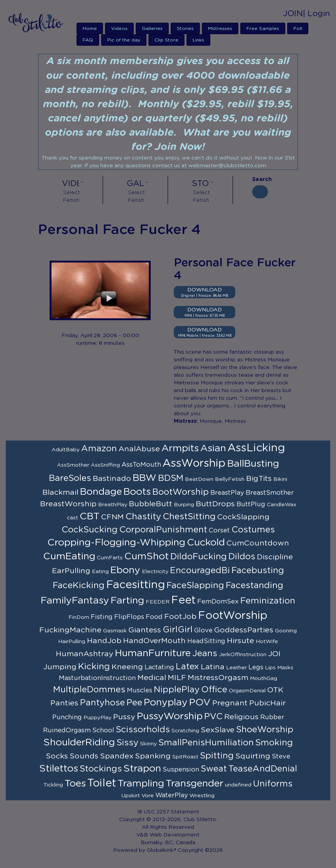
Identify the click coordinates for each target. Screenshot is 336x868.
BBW (145, 478)
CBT (90, 516)
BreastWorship (68, 504)
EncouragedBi (200, 570)
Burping (184, 505)
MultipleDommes (89, 690)
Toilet (102, 783)
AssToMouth (141, 465)
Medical (152, 678)
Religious (241, 717)
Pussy (124, 717)
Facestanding (254, 585)
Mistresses (220, 28)
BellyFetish (230, 479)
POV (200, 703)
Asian (213, 448)
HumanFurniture (153, 653)
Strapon (142, 769)
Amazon (99, 449)
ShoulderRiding (79, 742)
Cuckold (206, 543)
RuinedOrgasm (67, 730)
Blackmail (60, 492)
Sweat (214, 769)
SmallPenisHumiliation (206, 743)
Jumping (60, 667)
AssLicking (256, 448)
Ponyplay (166, 703)
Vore (148, 796)
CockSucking (90, 530)
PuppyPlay (97, 718)
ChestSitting (189, 517)
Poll (298, 28)
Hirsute (240, 641)
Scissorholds (143, 730)
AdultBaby (66, 450)
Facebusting (258, 570)
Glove (203, 630)
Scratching (185, 731)
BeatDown (199, 479)
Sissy (127, 743)
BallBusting (253, 464)
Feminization (268, 601)
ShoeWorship (265, 730)
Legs (256, 667)
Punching (67, 717)
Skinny (148, 744)
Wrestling (202, 796)
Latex (187, 667)
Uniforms (273, 784)
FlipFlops (129, 617)
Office (214, 690)
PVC (213, 717)
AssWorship (194, 464)
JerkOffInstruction (243, 655)
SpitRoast (185, 757)
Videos (119, 28)
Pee (134, 703)
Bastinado (112, 479)
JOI (274, 654)
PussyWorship (170, 716)
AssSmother (73, 465)
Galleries (152, 28)
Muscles (140, 690)
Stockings (101, 769)
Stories (185, 28)
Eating (100, 572)
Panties (64, 703)
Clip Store (166, 40)
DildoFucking (199, 557)
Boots (137, 492)
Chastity (143, 517)
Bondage (101, 492)
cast (72, 518)
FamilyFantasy (75, 601)
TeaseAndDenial (263, 769)
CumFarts (110, 558)
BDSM (171, 478)
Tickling (53, 785)
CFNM (112, 517)
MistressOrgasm (218, 678)
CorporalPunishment (163, 530)
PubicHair (267, 703)
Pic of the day (124, 40)
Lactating (159, 667)
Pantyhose (102, 703)
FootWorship (233, 616)
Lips (270, 668)
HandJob (104, 641)
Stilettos (59, 769)
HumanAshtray (85, 654)
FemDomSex (218, 602)
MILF (177, 678)
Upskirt (131, 796)
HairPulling (72, 642)
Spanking (153, 756)
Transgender (195, 784)
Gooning (286, 631)
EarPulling (71, 571)
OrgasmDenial (247, 691)
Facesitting (136, 585)
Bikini (280, 479)
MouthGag (264, 678)
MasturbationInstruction (97, 678)
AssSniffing (105, 465)
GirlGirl (178, 630)
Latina (213, 667)
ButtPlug (251, 504)
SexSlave (218, 730)
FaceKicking (79, 585)
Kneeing (127, 667)
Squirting (253, 756)
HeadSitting (206, 641)
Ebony (125, 570)
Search (260, 180)
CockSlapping (243, 517)
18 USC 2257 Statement (168, 812)
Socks (57, 756)
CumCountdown (258, 543)
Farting (127, 601)
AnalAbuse (139, 449)
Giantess (145, 630)
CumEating (69, 556)
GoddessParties (244, 630)
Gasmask (115, 631)
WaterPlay (172, 795)
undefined (238, 785)
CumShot (146, 556)
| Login (316, 14)
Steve (281, 757)
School (103, 730)
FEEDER (158, 602)
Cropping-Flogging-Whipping (116, 543)
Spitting (217, 756)
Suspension (181, 770)
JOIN (293, 14)
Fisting (102, 617)
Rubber (272, 717)
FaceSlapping (195, 585)
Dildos (242, 557)
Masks (285, 668)
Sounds (84, 756)
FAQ (88, 40)
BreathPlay (113, 505)
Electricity (155, 572)
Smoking (274, 743)
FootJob (180, 617)
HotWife (267, 642)
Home (90, 28)
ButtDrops (215, 504)
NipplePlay (177, 690)
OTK (275, 690)
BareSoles (70, 478)
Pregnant (230, 703)
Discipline (275, 557)
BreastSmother (270, 493)
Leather (236, 668)
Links (198, 40)
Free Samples (263, 28)
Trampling (141, 784)
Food (154, 617)
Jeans (205, 653)
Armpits (180, 448)
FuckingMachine (70, 630)
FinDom (79, 617)
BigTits (259, 479)
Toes (75, 784)
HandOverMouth (154, 641)
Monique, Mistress (223, 421)
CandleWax (282, 505)
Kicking (94, 667)
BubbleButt (151, 504)
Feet (183, 600)
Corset (219, 530)
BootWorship (180, 492)
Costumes (253, 530)
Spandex (117, 756)
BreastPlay (227, 493)
